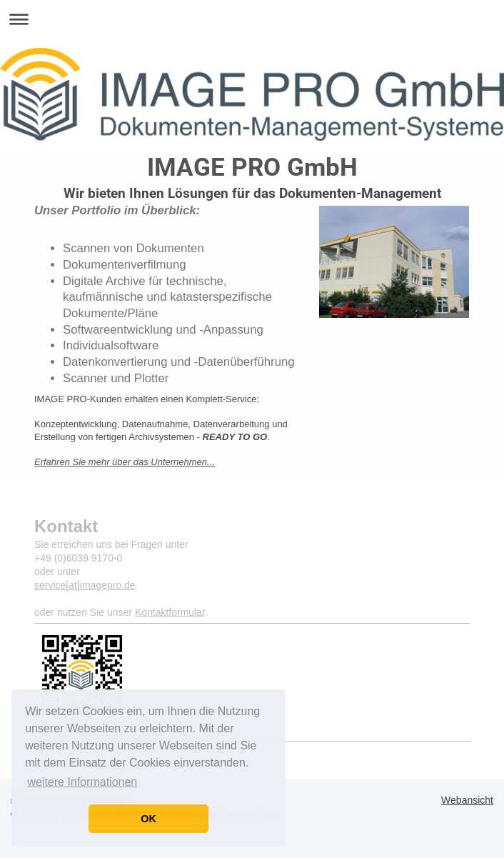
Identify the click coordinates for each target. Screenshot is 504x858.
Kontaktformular (170, 612)
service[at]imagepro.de (85, 585)
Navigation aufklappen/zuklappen (252, 19)
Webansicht (467, 800)
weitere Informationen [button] (82, 782)
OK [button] (148, 819)
